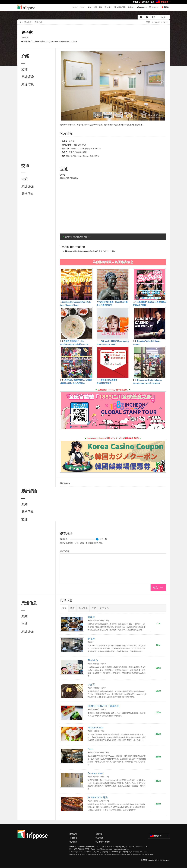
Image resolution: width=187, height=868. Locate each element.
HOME (75, 7)
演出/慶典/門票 (120, 7)
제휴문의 (73, 838)
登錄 (153, 2)
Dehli (90, 749)
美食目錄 (39, 22)
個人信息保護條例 (103, 842)
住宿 (95, 7)
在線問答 (99, 834)
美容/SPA (131, 7)
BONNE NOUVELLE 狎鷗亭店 (103, 706)
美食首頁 (28, 22)
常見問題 (99, 838)
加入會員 (145, 2)
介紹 (24, 179)
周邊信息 (28, 84)
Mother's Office (96, 728)
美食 (89, 7)
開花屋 (91, 617)
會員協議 (73, 842)
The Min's (93, 660)
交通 (24, 69)
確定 (156, 587)
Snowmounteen (96, 773)
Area (82, 7)
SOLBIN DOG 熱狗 (98, 797)
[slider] (97, 539)
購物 (101, 7)
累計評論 (28, 77)
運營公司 (73, 834)
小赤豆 (91, 685)
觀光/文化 (108, 7)
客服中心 (137, 2)
